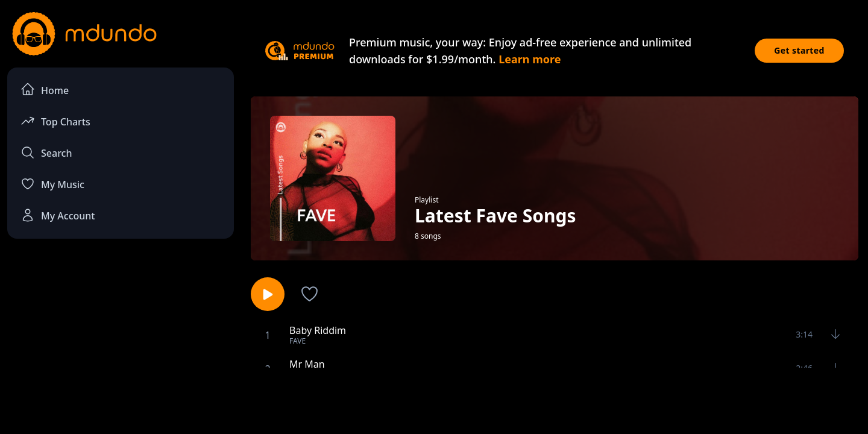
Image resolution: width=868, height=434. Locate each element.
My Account (58, 215)
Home (45, 90)
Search (46, 153)
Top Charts (55, 121)
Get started (799, 50)
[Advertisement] (434, 400)
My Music (52, 184)
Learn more (530, 59)
